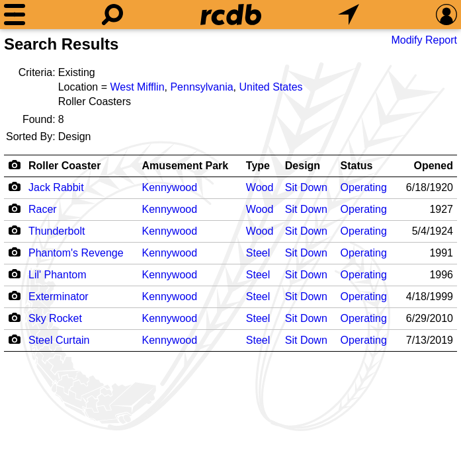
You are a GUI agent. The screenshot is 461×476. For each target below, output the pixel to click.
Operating (364, 187)
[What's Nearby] (349, 15)
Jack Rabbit (56, 187)
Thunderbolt (57, 231)
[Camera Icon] (14, 186)
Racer (43, 209)
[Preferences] (446, 15)
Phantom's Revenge (76, 253)
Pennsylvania (201, 87)
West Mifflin (137, 87)
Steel (258, 253)
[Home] (231, 15)
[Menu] (15, 15)
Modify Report (424, 40)
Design (303, 166)
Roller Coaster (64, 166)
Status (357, 166)
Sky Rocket (55, 318)
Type (258, 166)
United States (271, 87)
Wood (260, 187)
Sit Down (306, 187)
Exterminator (59, 297)
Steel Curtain (59, 340)
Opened (433, 166)
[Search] (112, 15)
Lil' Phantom (58, 275)
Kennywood (170, 187)
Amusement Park (186, 166)
